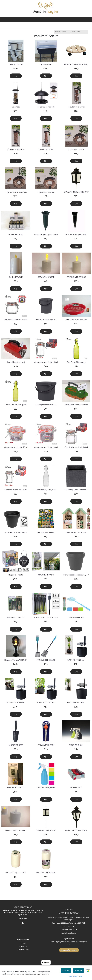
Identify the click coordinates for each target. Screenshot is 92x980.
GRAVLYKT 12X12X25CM (46, 830)
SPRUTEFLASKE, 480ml (46, 788)
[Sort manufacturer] (62, 32)
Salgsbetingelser (23, 950)
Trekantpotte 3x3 (16, 64)
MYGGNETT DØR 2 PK (16, 617)
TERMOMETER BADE (46, 745)
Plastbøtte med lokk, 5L (46, 320)
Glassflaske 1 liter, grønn (76, 362)
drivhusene (24, 915)
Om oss (23, 943)
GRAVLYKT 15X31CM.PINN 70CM (76, 192)
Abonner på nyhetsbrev (69, 950)
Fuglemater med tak (46, 107)
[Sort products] (79, 32)
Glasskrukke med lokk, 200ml (46, 447)
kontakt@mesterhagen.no (69, 933)
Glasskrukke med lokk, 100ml (76, 447)
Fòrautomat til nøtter (76, 107)
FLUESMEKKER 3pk (76, 617)
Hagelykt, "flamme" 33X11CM (16, 660)
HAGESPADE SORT (16, 745)
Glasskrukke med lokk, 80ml (16, 490)
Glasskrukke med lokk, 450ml (16, 320)
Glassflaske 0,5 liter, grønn (16, 405)
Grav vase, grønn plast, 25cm (46, 234)
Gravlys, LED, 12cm (16, 234)
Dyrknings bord (46, 64)
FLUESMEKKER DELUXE (46, 660)
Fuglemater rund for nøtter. (16, 192)
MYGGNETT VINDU (46, 575)
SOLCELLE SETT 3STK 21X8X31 (46, 617)
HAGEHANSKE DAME (46, 532)
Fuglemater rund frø (46, 192)
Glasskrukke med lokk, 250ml (46, 362)
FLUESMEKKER (76, 788)
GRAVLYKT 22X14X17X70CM (76, 830)
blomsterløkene (32, 913)
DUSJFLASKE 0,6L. (76, 745)
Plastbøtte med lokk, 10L (46, 405)
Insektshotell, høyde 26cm (76, 532)
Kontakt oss (23, 946)
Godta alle (78, 970)
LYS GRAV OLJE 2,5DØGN (16, 873)
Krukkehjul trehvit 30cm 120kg (76, 64)
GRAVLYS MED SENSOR (76, 277)
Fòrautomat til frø (46, 149)
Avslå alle (66, 970)
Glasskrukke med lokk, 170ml (16, 447)
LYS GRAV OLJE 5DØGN (46, 873)
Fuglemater (16, 107)
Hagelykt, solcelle (16, 575)
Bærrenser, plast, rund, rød (76, 320)
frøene (40, 913)
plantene (24, 913)
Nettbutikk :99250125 (70, 930)
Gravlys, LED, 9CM (16, 277)
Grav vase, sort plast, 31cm (76, 234)
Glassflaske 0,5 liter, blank (46, 490)
